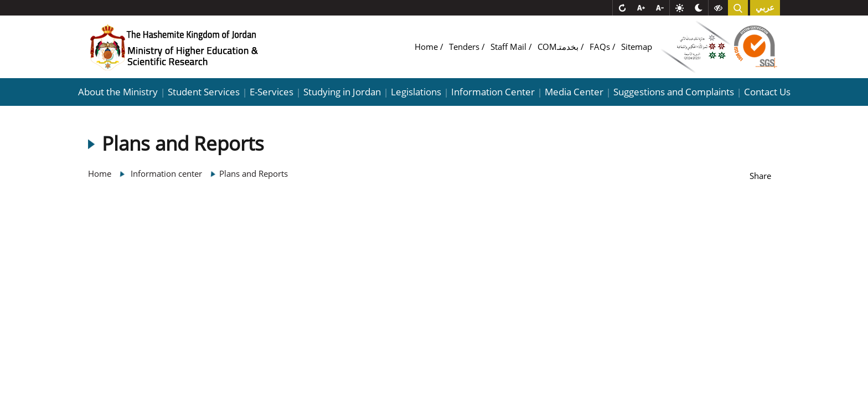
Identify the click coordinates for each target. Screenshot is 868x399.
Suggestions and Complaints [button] (674, 92)
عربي (765, 8)
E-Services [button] (272, 92)
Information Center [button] (493, 92)
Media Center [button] (574, 92)
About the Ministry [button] (118, 92)
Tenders (465, 47)
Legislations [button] (416, 92)
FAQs (601, 47)
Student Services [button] (204, 92)
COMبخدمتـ (559, 47)
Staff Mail (510, 47)
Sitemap (637, 47)
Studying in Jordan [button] (342, 92)
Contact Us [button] (767, 92)
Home (427, 47)
